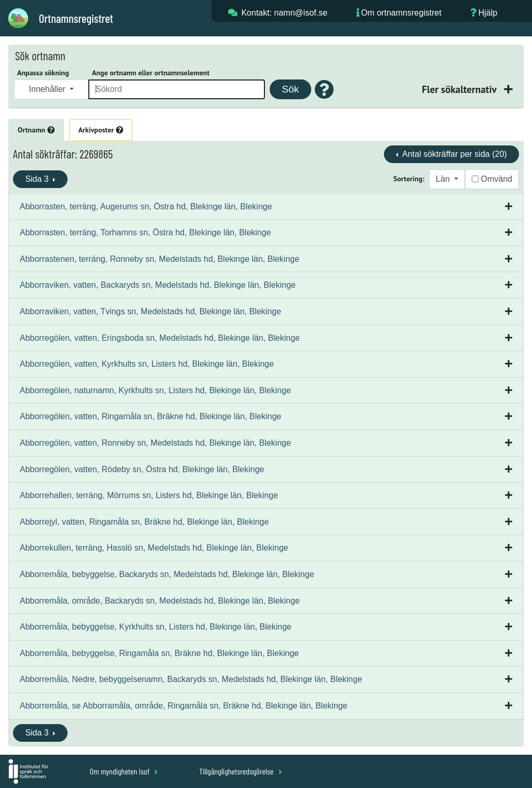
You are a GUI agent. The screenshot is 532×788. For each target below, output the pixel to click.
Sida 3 (38, 179)
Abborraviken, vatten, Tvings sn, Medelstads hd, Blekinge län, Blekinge (150, 311)
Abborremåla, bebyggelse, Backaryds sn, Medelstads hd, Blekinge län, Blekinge (167, 574)
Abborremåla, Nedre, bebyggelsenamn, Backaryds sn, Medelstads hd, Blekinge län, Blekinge (191, 679)
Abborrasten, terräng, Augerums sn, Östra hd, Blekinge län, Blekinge (146, 206)
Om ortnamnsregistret (401, 13)
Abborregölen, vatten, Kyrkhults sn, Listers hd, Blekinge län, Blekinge (147, 364)
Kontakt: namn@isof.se (284, 13)
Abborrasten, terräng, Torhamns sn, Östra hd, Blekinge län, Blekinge (145, 232)
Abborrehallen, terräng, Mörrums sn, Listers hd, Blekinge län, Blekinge (149, 495)
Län (444, 179)
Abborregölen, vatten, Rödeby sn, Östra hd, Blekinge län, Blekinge (142, 469)
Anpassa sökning (43, 73)
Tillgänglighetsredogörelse (240, 771)
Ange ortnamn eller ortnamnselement (151, 73)
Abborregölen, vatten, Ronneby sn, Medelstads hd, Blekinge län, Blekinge (155, 443)
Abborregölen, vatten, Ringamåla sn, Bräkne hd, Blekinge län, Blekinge (150, 416)
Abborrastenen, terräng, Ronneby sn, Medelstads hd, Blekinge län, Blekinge (159, 259)
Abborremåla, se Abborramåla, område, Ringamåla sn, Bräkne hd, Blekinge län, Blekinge (184, 706)
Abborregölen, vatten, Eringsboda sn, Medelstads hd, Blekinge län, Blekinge (160, 338)
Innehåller (49, 89)
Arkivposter (101, 130)
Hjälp (488, 13)
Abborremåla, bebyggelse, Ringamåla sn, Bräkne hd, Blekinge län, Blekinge (159, 653)
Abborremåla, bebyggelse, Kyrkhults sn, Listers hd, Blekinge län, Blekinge (156, 627)
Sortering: (409, 179)
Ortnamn (36, 130)
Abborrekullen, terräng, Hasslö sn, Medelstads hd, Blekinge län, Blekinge (154, 548)
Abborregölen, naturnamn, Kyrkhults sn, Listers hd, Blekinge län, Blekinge (155, 390)
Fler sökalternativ (460, 89)
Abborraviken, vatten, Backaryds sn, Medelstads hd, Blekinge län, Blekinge (158, 285)
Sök (290, 89)
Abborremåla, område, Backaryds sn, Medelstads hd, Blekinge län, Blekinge (160, 601)
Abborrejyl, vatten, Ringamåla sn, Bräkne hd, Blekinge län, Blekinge (144, 522)
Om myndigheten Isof (124, 771)
